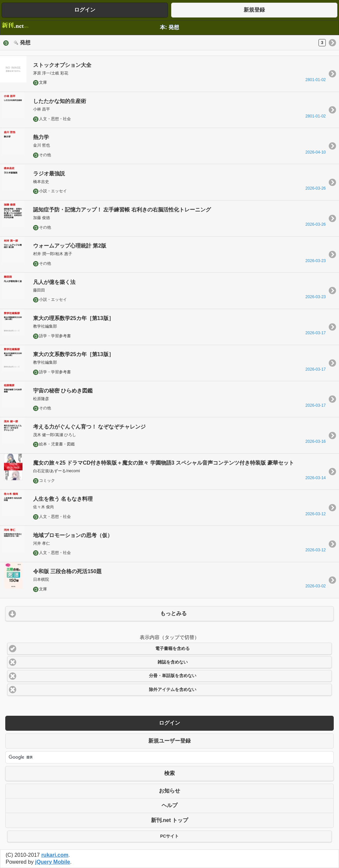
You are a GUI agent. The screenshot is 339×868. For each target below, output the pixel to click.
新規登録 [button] (254, 10)
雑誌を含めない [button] (173, 662)
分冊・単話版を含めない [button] (173, 676)
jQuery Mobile (53, 862)
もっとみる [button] (173, 613)
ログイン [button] (85, 10)
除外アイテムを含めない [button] (173, 690)
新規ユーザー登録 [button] (169, 741)
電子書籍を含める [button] (172, 649)
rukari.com (55, 855)
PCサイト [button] (169, 836)
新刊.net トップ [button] (170, 820)
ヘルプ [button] (169, 805)
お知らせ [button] (169, 791)
